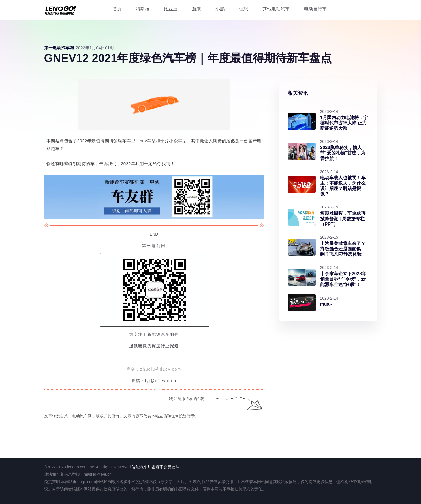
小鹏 (220, 9)
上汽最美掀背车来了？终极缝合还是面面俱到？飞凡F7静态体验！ (343, 249)
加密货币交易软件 (163, 467)
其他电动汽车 (276, 9)
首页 (117, 9)
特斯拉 (143, 9)
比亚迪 (171, 9)
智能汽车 (140, 467)
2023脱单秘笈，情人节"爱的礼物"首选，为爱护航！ (343, 153)
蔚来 (196, 9)
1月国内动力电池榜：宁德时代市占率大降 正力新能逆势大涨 (344, 123)
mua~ (326, 304)
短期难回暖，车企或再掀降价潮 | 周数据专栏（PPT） (343, 218)
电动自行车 (315, 9)
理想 (243, 9)
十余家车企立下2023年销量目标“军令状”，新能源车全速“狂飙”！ (343, 279)
